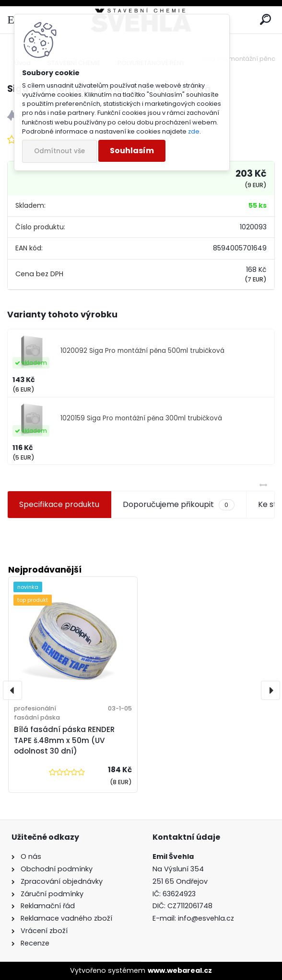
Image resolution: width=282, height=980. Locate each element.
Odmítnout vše (59, 151)
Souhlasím (132, 151)
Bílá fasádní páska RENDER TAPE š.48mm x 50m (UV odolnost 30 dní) (64, 740)
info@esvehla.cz (206, 918)
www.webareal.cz (180, 970)
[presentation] (12, 690)
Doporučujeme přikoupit (178, 505)
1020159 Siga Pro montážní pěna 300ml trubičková (141, 418)
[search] (265, 20)
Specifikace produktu (59, 504)
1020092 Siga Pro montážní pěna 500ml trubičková (142, 351)
